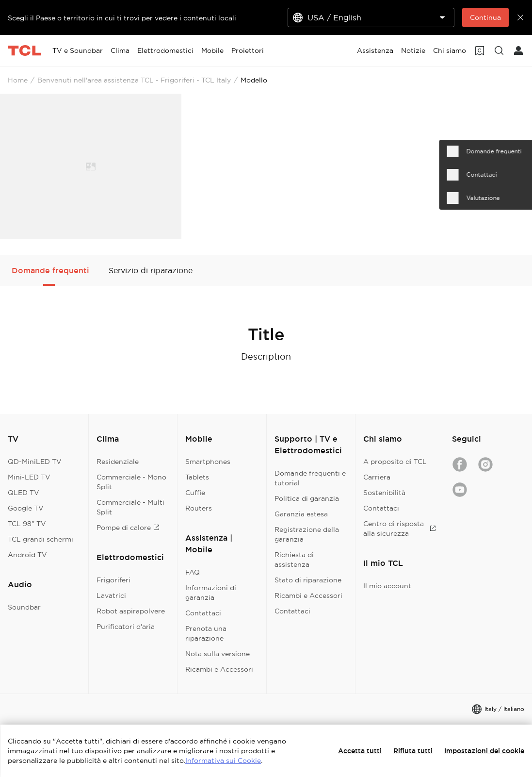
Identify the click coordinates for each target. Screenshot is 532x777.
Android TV (27, 555)
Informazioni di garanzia (211, 593)
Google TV (26, 508)
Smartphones (208, 462)
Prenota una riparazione (206, 633)
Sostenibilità (384, 493)
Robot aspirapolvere (131, 611)
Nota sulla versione (218, 654)
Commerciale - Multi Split (130, 507)
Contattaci (203, 613)
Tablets (197, 477)
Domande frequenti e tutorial (310, 478)
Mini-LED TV (29, 477)
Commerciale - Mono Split (131, 482)
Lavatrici (111, 595)
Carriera (377, 477)
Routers (199, 508)
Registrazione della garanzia (307, 534)
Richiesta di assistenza (294, 560)
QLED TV (24, 493)
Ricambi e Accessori (219, 669)
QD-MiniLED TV (35, 462)
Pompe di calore (128, 528)
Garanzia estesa (301, 514)
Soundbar (24, 607)
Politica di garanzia (307, 498)
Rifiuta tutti (413, 751)
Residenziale (118, 462)
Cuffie (195, 493)
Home (18, 80)
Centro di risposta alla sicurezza (400, 529)
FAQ (193, 572)
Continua (485, 17)
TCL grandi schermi (40, 539)
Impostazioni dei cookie (484, 751)
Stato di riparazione (308, 580)
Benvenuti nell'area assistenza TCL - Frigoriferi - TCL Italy (134, 80)
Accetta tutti (360, 751)
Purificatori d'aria (126, 627)
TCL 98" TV (27, 524)
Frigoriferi (113, 580)
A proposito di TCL (395, 462)
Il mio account (387, 586)
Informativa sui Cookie (223, 760)
